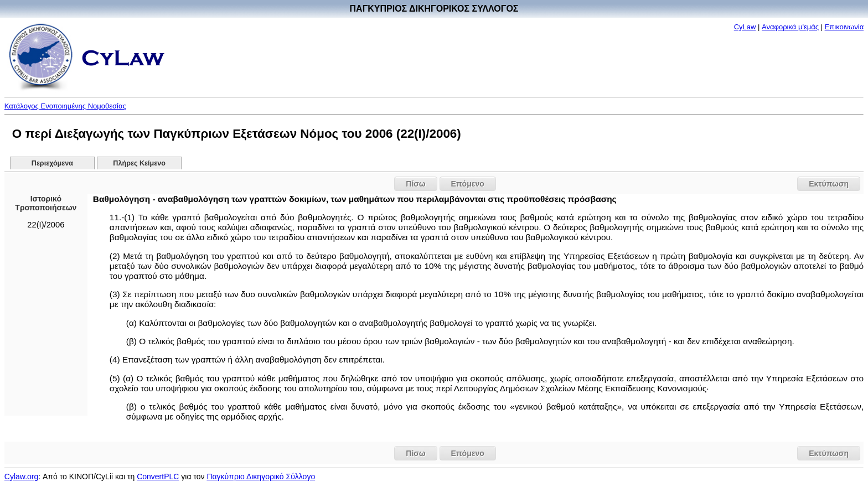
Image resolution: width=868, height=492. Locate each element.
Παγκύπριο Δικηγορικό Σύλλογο (261, 477)
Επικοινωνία (844, 27)
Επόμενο (468, 184)
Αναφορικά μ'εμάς (790, 27)
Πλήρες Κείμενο (139, 163)
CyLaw (745, 27)
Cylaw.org (21, 477)
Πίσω (415, 184)
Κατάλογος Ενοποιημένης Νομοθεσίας (65, 106)
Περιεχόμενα (52, 163)
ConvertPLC (158, 477)
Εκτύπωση (829, 184)
